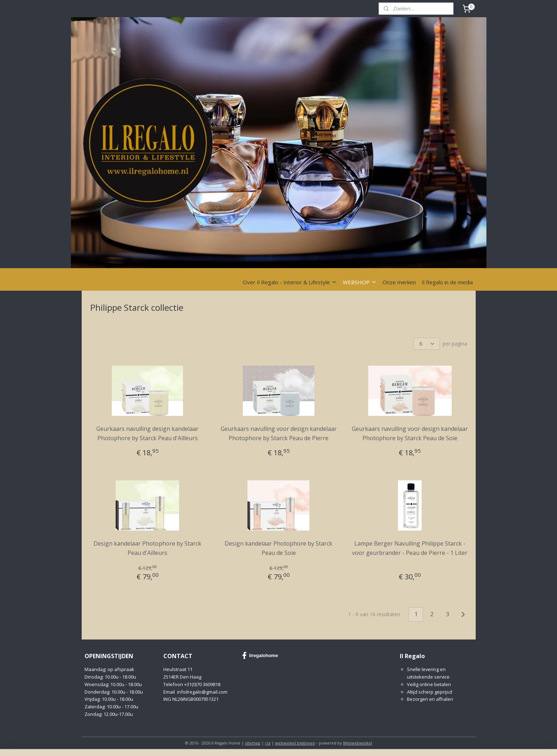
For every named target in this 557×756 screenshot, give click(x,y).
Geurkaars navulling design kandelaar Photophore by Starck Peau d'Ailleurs (147, 433)
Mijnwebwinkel (358, 743)
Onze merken (399, 282)
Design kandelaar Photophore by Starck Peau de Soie (278, 548)
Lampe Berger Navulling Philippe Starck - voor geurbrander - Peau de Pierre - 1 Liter (410, 548)
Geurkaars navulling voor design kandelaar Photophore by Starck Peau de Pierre (278, 433)
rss (268, 743)
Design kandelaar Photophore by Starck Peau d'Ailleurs (147, 548)
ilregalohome (260, 656)
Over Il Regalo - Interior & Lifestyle (290, 282)
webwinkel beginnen (295, 743)
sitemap (253, 743)
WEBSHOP (360, 282)
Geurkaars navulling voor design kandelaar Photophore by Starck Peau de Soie (410, 433)
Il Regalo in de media (447, 282)
